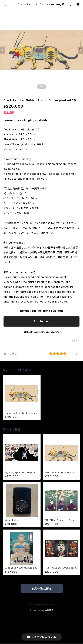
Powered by (42, 610)
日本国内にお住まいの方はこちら (41, 332)
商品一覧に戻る (42, 589)
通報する (75, 341)
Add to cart (41, 321)
